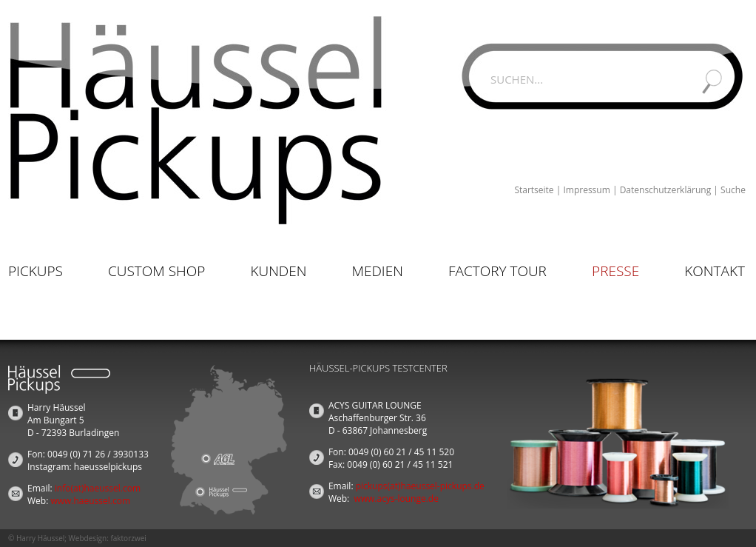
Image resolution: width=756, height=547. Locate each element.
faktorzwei (128, 538)
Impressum (586, 190)
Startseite (534, 190)
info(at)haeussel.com (98, 488)
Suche (733, 190)
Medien (378, 271)
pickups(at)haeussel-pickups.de (420, 486)
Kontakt (715, 271)
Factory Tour (497, 271)
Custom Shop (156, 271)
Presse (615, 271)
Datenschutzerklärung (666, 190)
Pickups (36, 271)
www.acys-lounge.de (396, 499)
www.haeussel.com (90, 501)
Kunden (278, 271)
